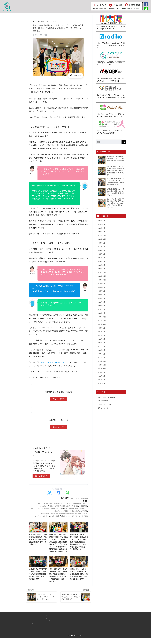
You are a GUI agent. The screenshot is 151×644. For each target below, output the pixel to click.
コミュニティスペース (69, 506)
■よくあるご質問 (92, 8)
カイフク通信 (79, 5)
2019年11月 (102, 365)
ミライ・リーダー (104, 408)
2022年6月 (101, 254)
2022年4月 (101, 258)
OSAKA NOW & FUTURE (79, 498)
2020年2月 (101, 354)
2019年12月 (102, 361)
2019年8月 (101, 376)
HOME (59, 622)
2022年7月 (101, 250)
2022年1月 (101, 269)
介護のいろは (95, 5)
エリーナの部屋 (103, 401)
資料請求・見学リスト (106, 624)
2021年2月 (101, 309)
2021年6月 (101, 295)
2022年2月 (101, 265)
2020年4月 (101, 346)
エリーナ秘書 (53, 506)
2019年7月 (101, 380)
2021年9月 (101, 284)
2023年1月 (101, 232)
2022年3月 (101, 261)
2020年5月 (101, 343)
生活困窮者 (84, 516)
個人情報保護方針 (105, 632)
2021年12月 (102, 273)
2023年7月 (101, 221)
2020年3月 (101, 350)
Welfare (42, 506)
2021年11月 (102, 276)
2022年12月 (102, 236)
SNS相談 (78, 504)
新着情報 (77, 622)
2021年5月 (101, 298)
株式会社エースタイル (69, 516)
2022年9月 (101, 243)
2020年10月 (102, 324)
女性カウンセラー (40, 516)
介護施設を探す (113, 5)
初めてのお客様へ (80, 631)
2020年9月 (101, 328)
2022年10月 (102, 239)
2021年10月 (102, 280)
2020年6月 (101, 339)
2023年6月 (101, 224)
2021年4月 (101, 302)
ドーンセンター (65, 509)
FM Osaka (47, 504)
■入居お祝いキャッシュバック (109, 8)
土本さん (56, 511)
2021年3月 (101, 306)
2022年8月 (101, 247)
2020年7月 (101, 335)
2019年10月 (102, 369)
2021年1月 (101, 313)
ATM (38, 504)
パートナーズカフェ (104, 404)
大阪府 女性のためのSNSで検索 (75, 511)
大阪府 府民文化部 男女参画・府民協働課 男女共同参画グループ (63, 513)
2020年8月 (101, 332)
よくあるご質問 (79, 629)
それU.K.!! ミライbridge (47, 509)
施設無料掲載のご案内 (81, 627)
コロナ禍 (84, 506)
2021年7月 (101, 291)
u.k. (86, 504)
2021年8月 (101, 287)
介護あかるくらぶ (80, 509)
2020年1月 (101, 358)
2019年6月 (101, 383)
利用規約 (102, 634)
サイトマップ (104, 630)
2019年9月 (101, 372)
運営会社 (102, 622)
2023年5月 (101, 228)
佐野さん (47, 511)
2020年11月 (102, 321)
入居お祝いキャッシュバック (83, 634)
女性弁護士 (54, 516)
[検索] (124, 142)
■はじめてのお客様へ (77, 8)
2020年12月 (102, 317)
